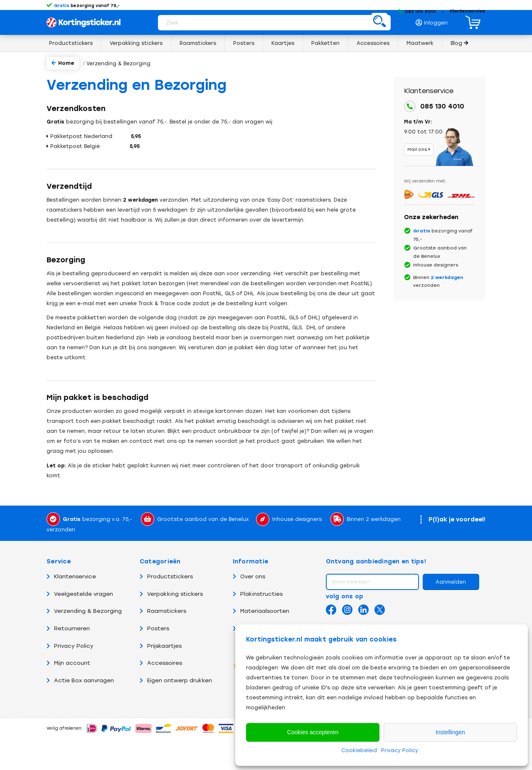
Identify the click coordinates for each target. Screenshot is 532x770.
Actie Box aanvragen (80, 680)
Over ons (249, 576)
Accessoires (161, 663)
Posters (154, 628)
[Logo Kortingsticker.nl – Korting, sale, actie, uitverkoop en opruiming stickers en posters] (88, 22)
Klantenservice (468, 11)
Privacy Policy (400, 750)
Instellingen (450, 732)
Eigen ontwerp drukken (176, 680)
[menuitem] (434, 21)
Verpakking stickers (171, 594)
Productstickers (166, 576)
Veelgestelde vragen (80, 594)
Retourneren (68, 628)
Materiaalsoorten (261, 611)
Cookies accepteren (313, 732)
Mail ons (419, 149)
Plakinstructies (258, 594)
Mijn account (68, 663)
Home (63, 63)
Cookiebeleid (359, 750)
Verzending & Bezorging (84, 611)
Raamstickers (163, 611)
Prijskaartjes (161, 646)
